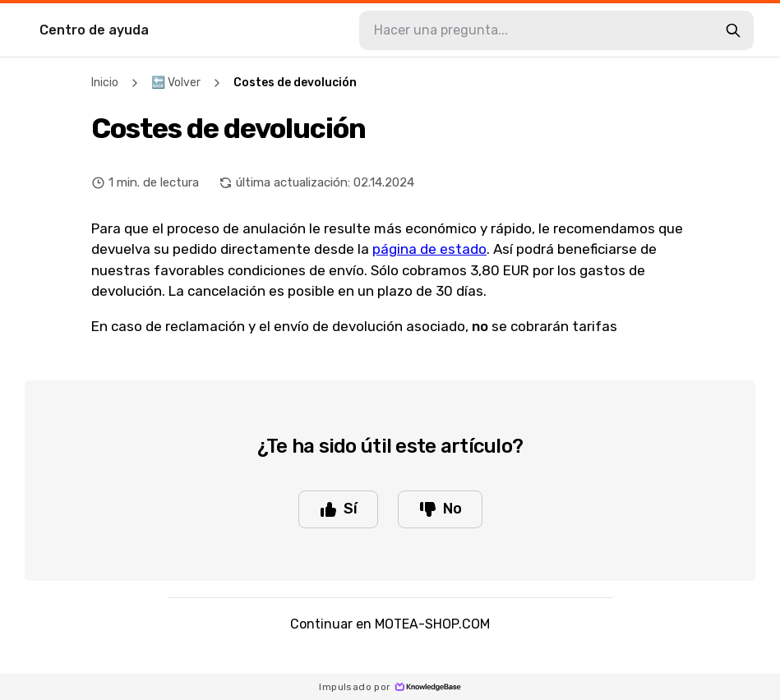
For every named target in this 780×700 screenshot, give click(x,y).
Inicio (105, 83)
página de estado (429, 249)
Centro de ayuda (94, 30)
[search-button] (733, 30)
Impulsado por (390, 687)
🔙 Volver (176, 83)
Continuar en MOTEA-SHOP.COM (390, 624)
